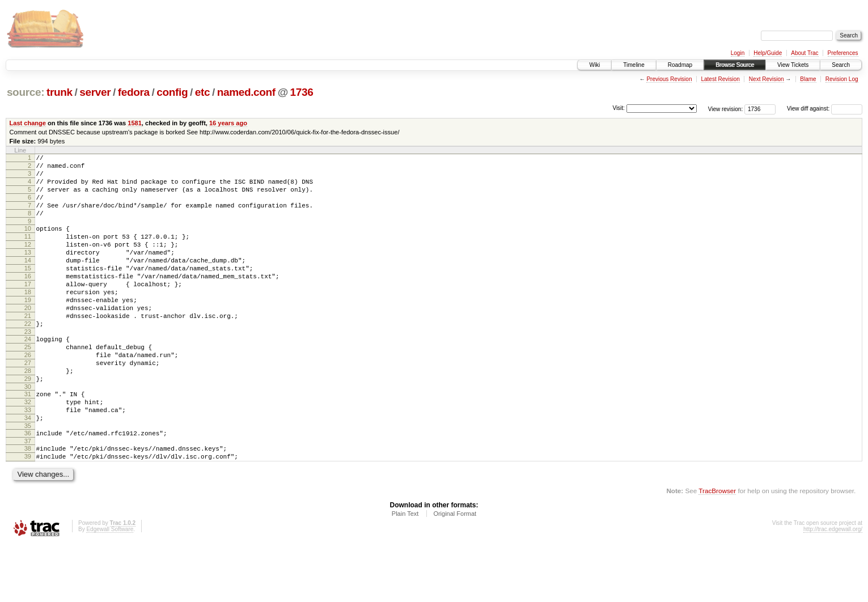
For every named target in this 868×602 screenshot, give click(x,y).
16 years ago (228, 123)
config (172, 92)
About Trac (805, 53)
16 (28, 300)
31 (28, 440)
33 (28, 459)
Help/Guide (768, 53)
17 (28, 310)
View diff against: (825, 109)
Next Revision (767, 79)
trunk (60, 92)
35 (28, 478)
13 (28, 271)
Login (738, 53)
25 (28, 384)
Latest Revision (720, 79)
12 (28, 261)
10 (28, 242)
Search (841, 65)
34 (28, 469)
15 (28, 290)
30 (28, 433)
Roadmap (680, 65)
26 (28, 394)
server (95, 92)
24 (28, 375)
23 (28, 367)
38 (28, 503)
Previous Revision (669, 79)
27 (28, 404)
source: (26, 92)
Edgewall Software (110, 587)
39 (28, 512)
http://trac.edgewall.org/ (833, 587)
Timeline (634, 65)
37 (28, 495)
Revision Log (842, 79)
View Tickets (793, 65)
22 (28, 358)
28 (28, 413)
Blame (808, 79)
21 (28, 348)
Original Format (455, 571)
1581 (135, 123)
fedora (134, 92)
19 (28, 329)
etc (202, 92)
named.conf (246, 92)
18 (28, 319)
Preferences (843, 53)
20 (28, 338)
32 (28, 450)
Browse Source (735, 65)
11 (28, 252)
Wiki (594, 65)
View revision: (726, 109)
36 (28, 486)
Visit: (619, 108)
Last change (28, 123)
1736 (302, 92)
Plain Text (405, 571)
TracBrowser (717, 548)
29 (28, 423)
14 (28, 281)
